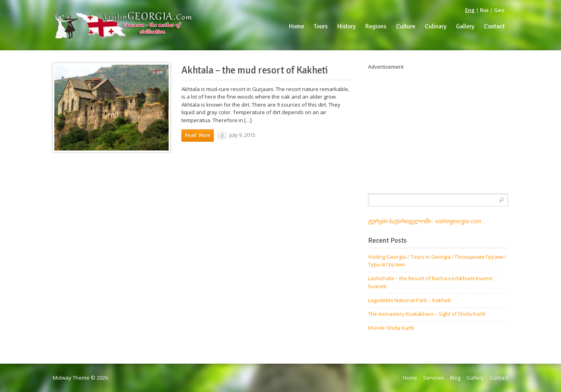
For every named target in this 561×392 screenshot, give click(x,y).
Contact (499, 378)
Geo (499, 10)
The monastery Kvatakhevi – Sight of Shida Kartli (427, 314)
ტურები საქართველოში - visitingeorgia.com (425, 221)
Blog (455, 378)
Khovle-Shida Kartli (391, 328)
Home (410, 378)
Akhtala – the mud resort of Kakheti (255, 70)
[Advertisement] (438, 127)
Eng (470, 10)
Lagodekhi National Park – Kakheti (409, 300)
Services (434, 378)
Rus (484, 10)
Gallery (475, 378)
